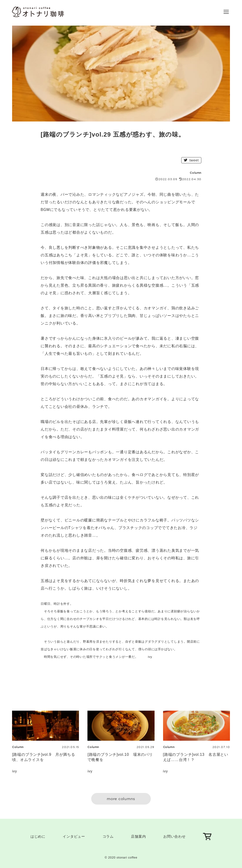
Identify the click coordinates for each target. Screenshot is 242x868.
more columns (121, 799)
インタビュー (74, 836)
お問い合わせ (175, 836)
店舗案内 (138, 836)
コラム (108, 836)
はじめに (38, 836)
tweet (191, 160)
